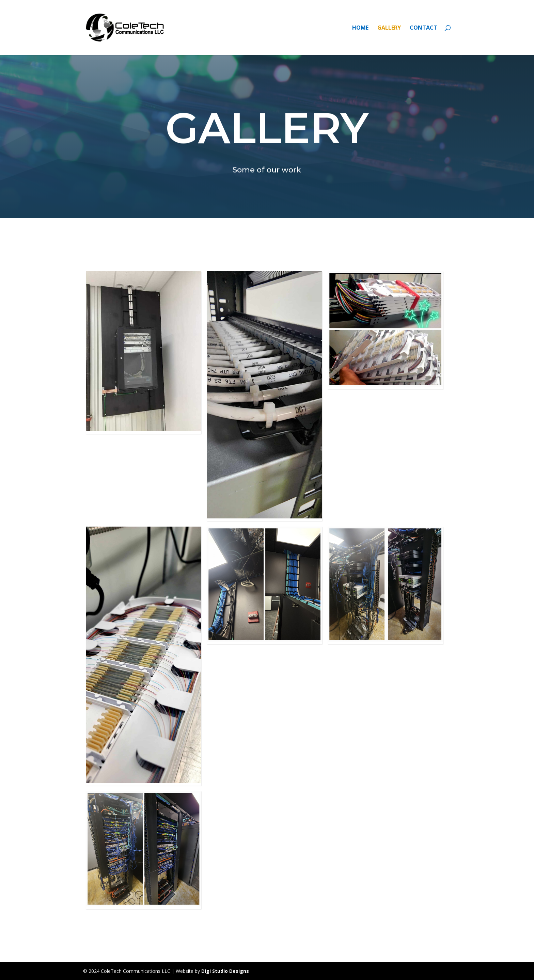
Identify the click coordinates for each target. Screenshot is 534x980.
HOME (360, 28)
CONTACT (423, 28)
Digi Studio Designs (225, 971)
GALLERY (389, 28)
